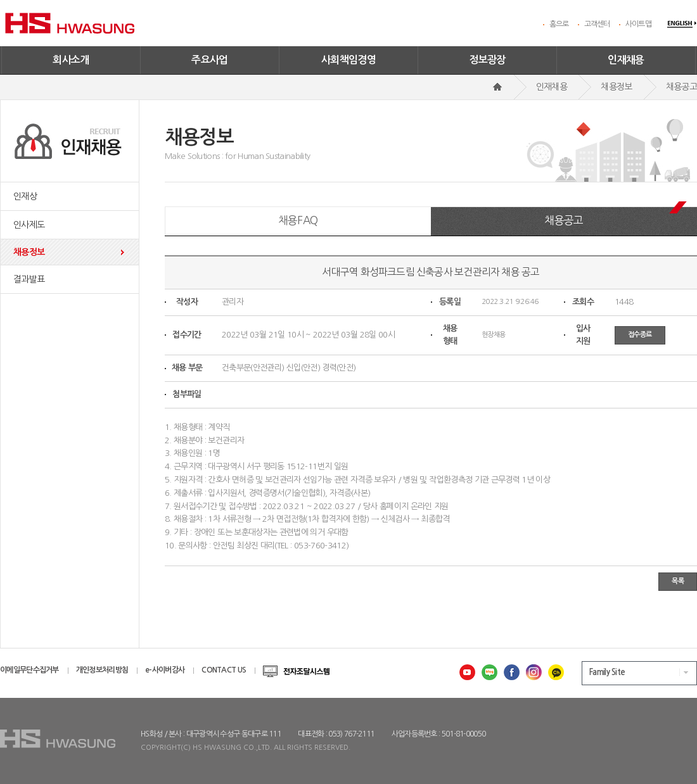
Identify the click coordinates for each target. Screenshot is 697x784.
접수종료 (640, 335)
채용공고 (564, 220)
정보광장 (487, 60)
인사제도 (29, 225)
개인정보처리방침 (102, 670)
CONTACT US (224, 670)
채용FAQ (298, 220)
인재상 (25, 196)
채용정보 (29, 252)
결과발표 (29, 279)
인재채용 (626, 60)
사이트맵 (638, 24)
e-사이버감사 (165, 670)
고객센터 (597, 24)
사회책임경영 (348, 60)
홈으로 (559, 24)
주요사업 (210, 60)
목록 (678, 581)
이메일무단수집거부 (29, 670)
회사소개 (71, 60)
